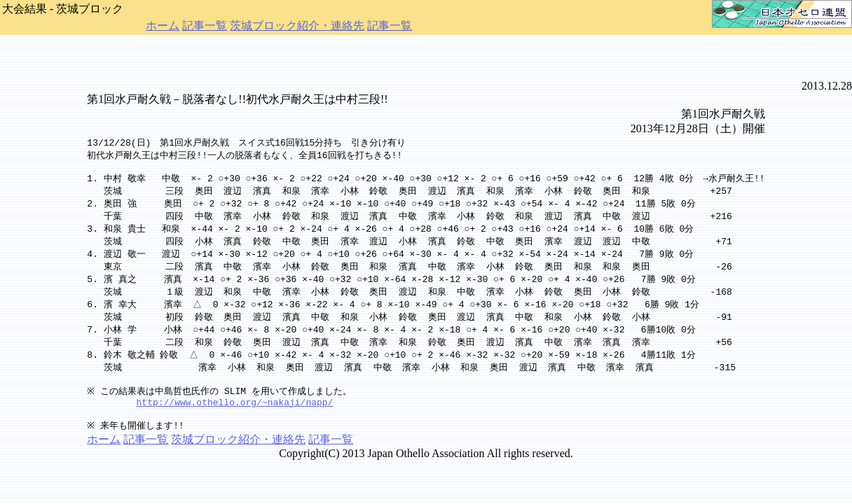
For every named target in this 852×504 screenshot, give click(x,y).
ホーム (163, 26)
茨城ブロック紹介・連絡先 (297, 26)
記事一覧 (205, 26)
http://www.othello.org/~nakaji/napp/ (235, 410)
